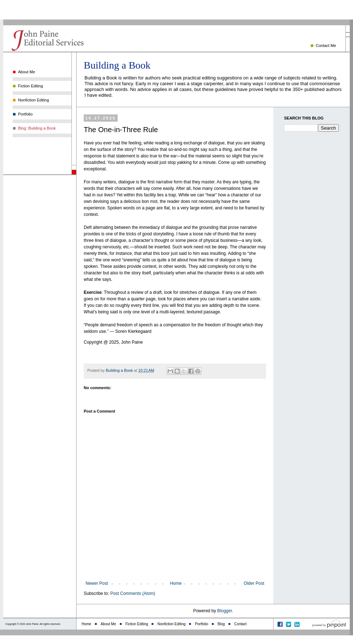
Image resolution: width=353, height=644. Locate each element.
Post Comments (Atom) (133, 593)
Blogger (225, 611)
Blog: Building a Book (37, 128)
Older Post (254, 583)
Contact (240, 624)
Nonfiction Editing (34, 100)
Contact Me (326, 45)
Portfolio (25, 114)
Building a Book (117, 65)
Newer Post (97, 583)
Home (176, 583)
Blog (221, 624)
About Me (27, 72)
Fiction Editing (30, 86)
